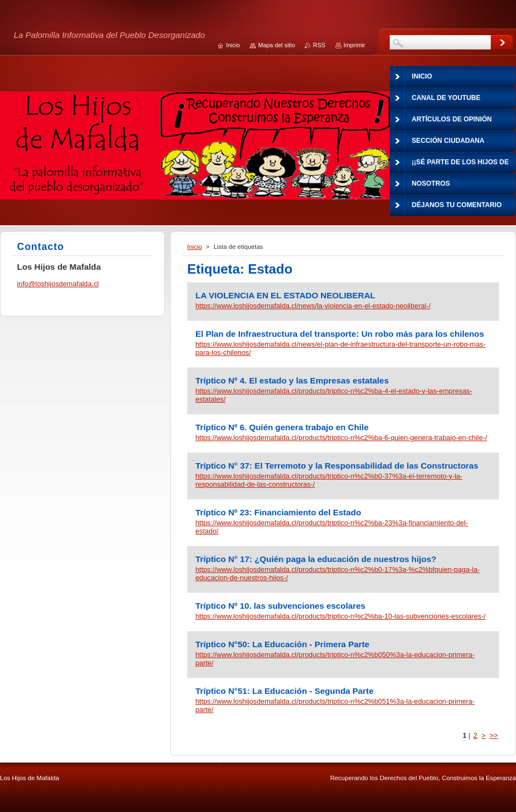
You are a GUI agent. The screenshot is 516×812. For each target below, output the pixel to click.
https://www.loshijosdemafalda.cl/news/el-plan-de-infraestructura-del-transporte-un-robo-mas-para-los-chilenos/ (340, 348)
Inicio (195, 247)
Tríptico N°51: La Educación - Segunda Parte (285, 691)
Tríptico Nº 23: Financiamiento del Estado (278, 512)
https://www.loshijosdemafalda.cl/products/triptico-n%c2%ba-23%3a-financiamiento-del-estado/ (332, 527)
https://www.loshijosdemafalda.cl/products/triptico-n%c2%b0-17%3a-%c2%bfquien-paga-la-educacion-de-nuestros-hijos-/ (338, 574)
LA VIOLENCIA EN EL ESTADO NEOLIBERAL (285, 295)
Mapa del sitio (276, 45)
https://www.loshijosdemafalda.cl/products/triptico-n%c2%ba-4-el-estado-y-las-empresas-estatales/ (334, 395)
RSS (319, 45)
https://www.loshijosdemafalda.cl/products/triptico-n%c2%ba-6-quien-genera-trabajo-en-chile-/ (341, 438)
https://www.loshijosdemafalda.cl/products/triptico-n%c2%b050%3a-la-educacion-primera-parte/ (335, 659)
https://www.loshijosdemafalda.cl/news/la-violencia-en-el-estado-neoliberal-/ (313, 306)
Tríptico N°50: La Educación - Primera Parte (282, 644)
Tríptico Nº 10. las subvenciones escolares (281, 606)
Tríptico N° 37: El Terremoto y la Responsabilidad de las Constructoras (337, 466)
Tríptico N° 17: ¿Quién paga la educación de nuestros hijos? (316, 559)
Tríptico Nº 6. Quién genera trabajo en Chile (282, 427)
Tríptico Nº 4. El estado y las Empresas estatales (292, 380)
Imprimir (354, 45)
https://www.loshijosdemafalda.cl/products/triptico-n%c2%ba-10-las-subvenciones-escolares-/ (340, 616)
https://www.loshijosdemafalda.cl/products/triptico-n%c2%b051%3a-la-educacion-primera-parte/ (335, 705)
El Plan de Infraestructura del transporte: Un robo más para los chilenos (340, 334)
